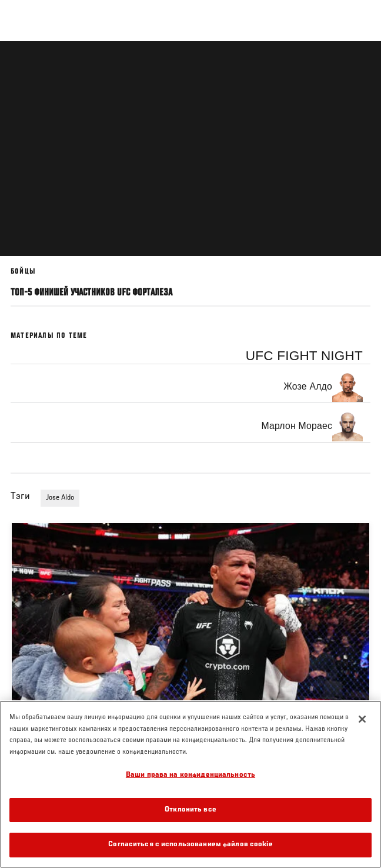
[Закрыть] (362, 719)
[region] (190, 784)
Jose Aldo (60, 498)
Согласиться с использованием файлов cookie (190, 845)
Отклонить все (190, 810)
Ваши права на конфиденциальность (190, 775)
